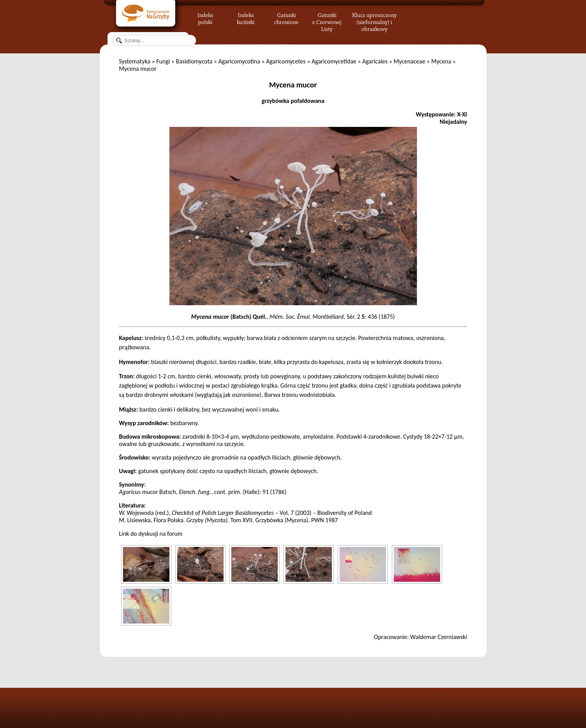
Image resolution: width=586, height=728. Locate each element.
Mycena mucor (293, 85)
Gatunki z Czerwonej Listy (327, 17)
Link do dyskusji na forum (151, 534)
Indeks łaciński (246, 17)
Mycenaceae (410, 61)
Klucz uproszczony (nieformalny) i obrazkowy (374, 21)
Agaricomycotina (239, 61)
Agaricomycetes (286, 61)
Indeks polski (205, 17)
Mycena (441, 61)
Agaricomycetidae (334, 61)
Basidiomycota (194, 61)
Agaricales (375, 61)
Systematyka (135, 61)
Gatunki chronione (286, 17)
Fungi (163, 61)
